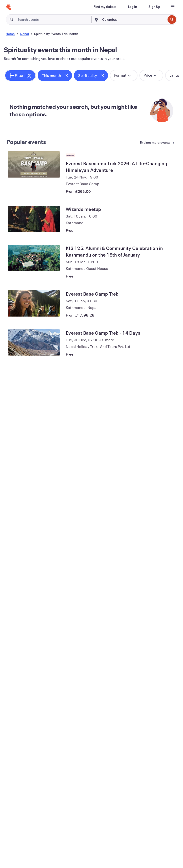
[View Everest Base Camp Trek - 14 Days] (34, 342)
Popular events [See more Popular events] (26, 142)
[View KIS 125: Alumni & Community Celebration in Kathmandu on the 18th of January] (34, 258)
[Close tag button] (67, 75)
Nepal (24, 34)
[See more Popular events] (155, 143)
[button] (20, 75)
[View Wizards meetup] (34, 219)
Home (10, 34)
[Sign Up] (154, 7)
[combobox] (133, 20)
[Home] (9, 7)
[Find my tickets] (105, 7)
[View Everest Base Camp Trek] (34, 303)
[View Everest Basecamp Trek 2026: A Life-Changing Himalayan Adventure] (34, 164)
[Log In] (132, 7)
